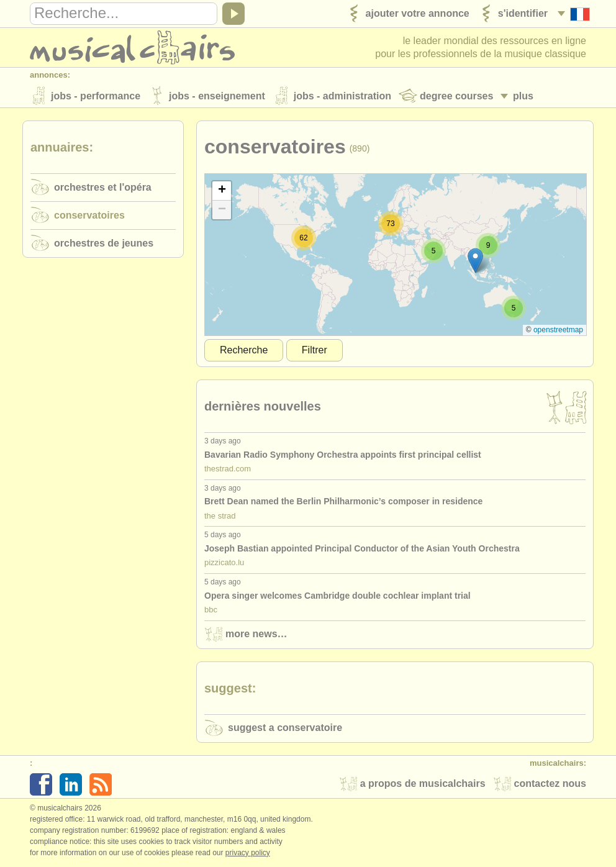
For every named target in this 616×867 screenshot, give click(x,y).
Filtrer (315, 351)
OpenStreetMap (558, 331)
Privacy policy (248, 854)
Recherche (244, 351)
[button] (475, 262)
